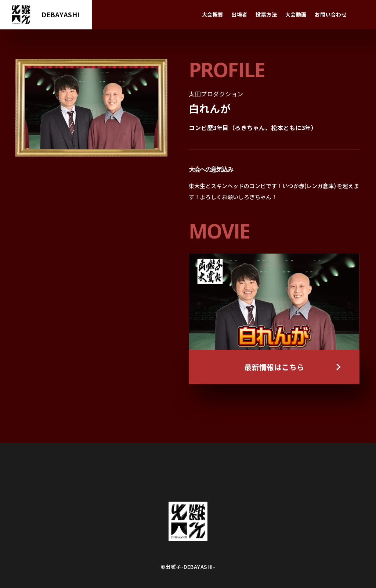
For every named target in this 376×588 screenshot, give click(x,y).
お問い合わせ (331, 14)
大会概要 (213, 14)
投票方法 (266, 14)
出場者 (239, 14)
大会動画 (296, 14)
